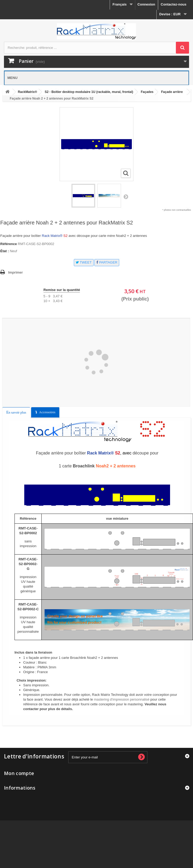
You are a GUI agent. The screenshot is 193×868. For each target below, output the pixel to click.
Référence (9, 244)
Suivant (126, 196)
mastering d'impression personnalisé (122, 699)
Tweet (84, 262)
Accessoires (47, 412)
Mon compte (19, 773)
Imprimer (16, 272)
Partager (107, 262)
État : (5, 251)
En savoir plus (16, 412)
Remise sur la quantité (62, 290)
